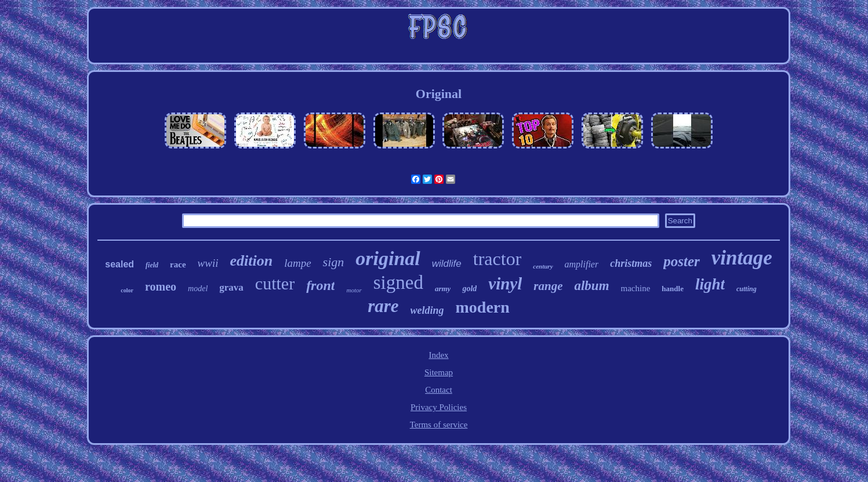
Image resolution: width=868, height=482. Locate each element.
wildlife (447, 264)
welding (427, 310)
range (548, 286)
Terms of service (439, 425)
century (543, 266)
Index (438, 355)
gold (469, 289)
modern (483, 307)
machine (636, 288)
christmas (631, 263)
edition (251, 261)
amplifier (582, 264)
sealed (119, 264)
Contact (439, 390)
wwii (208, 263)
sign (334, 262)
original (388, 258)
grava (231, 287)
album (591, 286)
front (320, 285)
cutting (747, 289)
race (178, 264)
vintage (742, 258)
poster (682, 261)
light (710, 284)
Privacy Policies (439, 407)
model (198, 289)
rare (383, 306)
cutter (275, 283)
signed (398, 282)
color (127, 290)
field (152, 265)
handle (673, 289)
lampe (297, 263)
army (443, 289)
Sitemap (439, 372)
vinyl (505, 284)
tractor (497, 259)
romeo (161, 287)
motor (354, 290)
